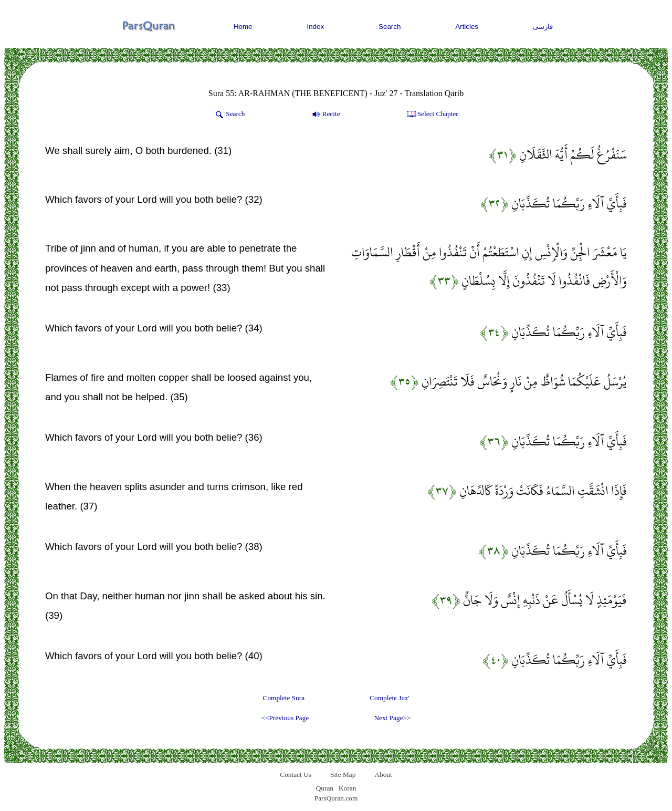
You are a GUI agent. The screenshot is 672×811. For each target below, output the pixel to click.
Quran (325, 788)
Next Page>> (392, 718)
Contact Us (296, 774)
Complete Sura (284, 698)
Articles (467, 27)
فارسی (543, 27)
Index (316, 27)
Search (390, 27)
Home (243, 27)
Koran (347, 788)
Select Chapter (432, 115)
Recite (325, 115)
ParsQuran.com (336, 798)
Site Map (343, 774)
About (383, 774)
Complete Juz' (389, 698)
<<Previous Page (285, 718)
